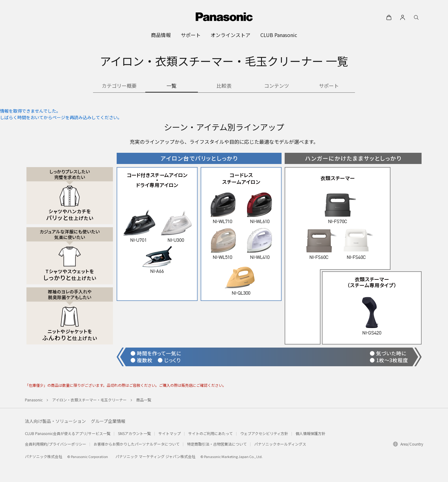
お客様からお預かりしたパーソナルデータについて (137, 444)
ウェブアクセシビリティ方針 (264, 433)
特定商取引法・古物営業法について (217, 444)
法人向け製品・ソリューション (55, 421)
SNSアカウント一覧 (134, 433)
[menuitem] (161, 35)
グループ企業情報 (108, 421)
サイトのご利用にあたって (210, 433)
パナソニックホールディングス (280, 444)
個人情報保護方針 (310, 433)
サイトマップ (170, 433)
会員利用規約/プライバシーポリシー (56, 444)
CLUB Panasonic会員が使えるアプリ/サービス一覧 (68, 433)
